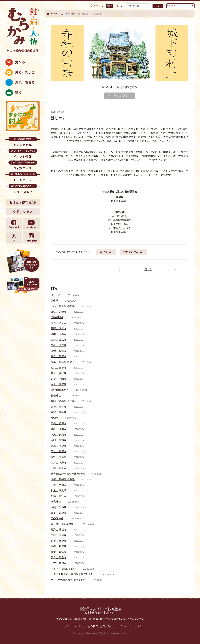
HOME (54, 14)
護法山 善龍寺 (59, 312)
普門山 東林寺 (59, 440)
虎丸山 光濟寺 (59, 368)
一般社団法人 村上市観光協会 (99, 611)
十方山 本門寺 (59, 563)
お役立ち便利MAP (23, 202)
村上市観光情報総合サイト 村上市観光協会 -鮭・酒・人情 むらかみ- (23, 30)
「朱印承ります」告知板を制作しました (73, 574)
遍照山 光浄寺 (59, 507)
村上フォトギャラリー (23, 285)
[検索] (138, 6)
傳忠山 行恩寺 (59, 435)
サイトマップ (125, 626)
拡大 (120, 6)
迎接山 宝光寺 (59, 407)
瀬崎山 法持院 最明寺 (63, 479)
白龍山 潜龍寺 (59, 535)
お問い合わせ (107, 626)
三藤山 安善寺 (59, 328)
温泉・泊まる (23, 83)
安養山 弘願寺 (59, 485)
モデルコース (23, 178)
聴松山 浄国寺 (59, 429)
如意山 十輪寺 (59, 379)
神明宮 (55, 418)
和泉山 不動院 (59, 491)
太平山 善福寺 (59, 513)
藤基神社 (56, 396)
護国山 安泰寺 (59, 334)
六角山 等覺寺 (59, 384)
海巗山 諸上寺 (59, 468)
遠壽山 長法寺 (59, 351)
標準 (110, 6)
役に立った (106, 252)
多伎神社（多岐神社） (63, 524)
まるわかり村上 (23, 116)
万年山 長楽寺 (59, 451)
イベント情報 (23, 155)
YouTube (31, 224)
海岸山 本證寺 (59, 463)
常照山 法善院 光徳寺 (63, 401)
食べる (23, 62)
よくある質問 (90, 626)
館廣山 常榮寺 (59, 541)
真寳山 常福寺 (59, 412)
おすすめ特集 (23, 143)
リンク (138, 626)
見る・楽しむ (23, 72)
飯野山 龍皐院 (59, 457)
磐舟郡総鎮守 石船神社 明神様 (68, 474)
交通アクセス (23, 212)
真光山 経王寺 (59, 356)
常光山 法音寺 (59, 323)
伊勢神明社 (57, 317)
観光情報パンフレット (23, 261)
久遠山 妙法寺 (59, 340)
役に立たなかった (133, 252)
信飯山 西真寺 (59, 345)
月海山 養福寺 (59, 530)
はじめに (56, 295)
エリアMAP (23, 190)
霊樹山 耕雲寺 (59, 546)
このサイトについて (70, 626)
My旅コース (23, 166)
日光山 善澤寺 (59, 423)
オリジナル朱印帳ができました (68, 580)
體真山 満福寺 (59, 446)
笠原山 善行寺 (59, 373)
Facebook (14, 224)
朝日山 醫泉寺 (59, 557)
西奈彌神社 (57, 518)
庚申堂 (55, 301)
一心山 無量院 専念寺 (63, 306)
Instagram (31, 237)
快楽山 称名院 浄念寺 (63, 362)
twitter (14, 237)
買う (23, 93)
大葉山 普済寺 (59, 552)
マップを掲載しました (63, 569)
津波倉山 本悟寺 (60, 390)
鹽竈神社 (56, 502)
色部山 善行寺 (59, 496)
